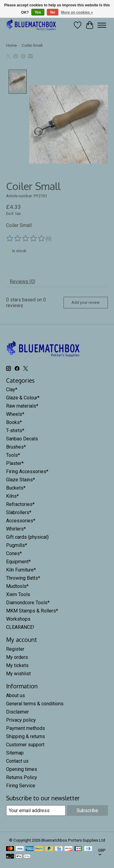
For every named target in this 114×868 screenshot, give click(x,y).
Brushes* (16, 446)
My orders (17, 657)
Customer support (25, 744)
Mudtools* (17, 586)
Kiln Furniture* (21, 569)
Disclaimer (17, 711)
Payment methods (26, 727)
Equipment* (18, 561)
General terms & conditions (35, 703)
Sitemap (15, 752)
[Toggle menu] (102, 25)
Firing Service (21, 785)
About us (16, 695)
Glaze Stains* (21, 479)
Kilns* (12, 495)
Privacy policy (21, 719)
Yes (38, 12)
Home (11, 45)
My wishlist (18, 673)
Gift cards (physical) (27, 536)
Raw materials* (22, 405)
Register (15, 648)
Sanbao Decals (22, 438)
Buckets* (16, 487)
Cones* (14, 553)
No (53, 12)
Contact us (17, 760)
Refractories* (20, 504)
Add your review (86, 302)
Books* (14, 422)
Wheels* (15, 414)
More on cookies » (77, 12)
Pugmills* (17, 545)
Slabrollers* (19, 512)
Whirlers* (16, 528)
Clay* (12, 389)
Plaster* (15, 463)
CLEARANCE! (20, 627)
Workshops (18, 618)
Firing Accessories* (27, 471)
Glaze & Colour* (23, 397)
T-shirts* (15, 430)
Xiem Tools (18, 594)
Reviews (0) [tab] (22, 281)
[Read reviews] (26, 238)
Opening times (22, 768)
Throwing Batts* (23, 577)
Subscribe (87, 810)
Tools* (13, 454)
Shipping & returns (26, 736)
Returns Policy (22, 776)
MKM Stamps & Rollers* (32, 610)
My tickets (17, 665)
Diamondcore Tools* (28, 602)
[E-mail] (36, 810)
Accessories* (21, 520)
